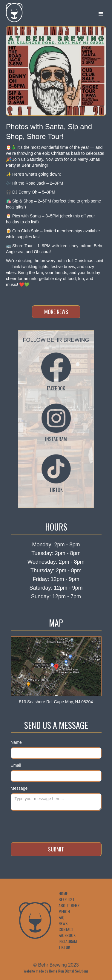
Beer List (66, 899)
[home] (12, 13)
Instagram (68, 941)
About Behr (69, 905)
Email (16, 765)
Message (19, 788)
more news (56, 312)
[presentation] (56, 825)
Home (63, 894)
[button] (101, 14)
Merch (64, 911)
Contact (66, 929)
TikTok (64, 947)
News (63, 923)
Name (16, 742)
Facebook (67, 935)
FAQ (62, 917)
